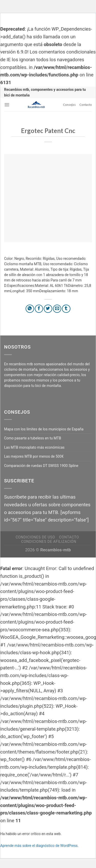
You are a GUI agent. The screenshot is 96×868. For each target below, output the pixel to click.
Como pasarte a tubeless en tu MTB (33, 438)
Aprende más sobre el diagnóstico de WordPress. (39, 846)
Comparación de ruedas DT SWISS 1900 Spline (41, 466)
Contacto (86, 105)
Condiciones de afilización (49, 542)
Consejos (69, 105)
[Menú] (7, 105)
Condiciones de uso (35, 537)
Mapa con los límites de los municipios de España (44, 429)
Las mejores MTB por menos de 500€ (34, 456)
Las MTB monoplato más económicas (34, 447)
